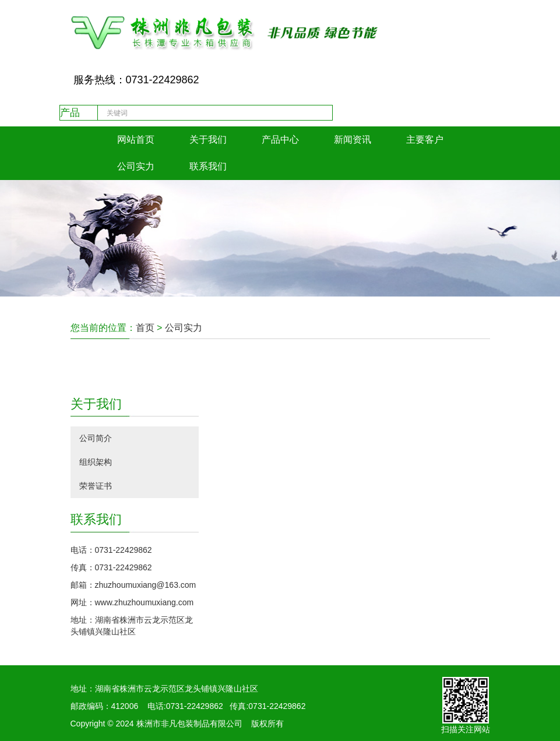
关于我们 (208, 140)
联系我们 (208, 166)
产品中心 (280, 140)
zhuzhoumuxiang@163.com (146, 585)
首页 (145, 328)
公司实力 (136, 166)
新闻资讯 (353, 140)
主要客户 (425, 140)
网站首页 (136, 140)
